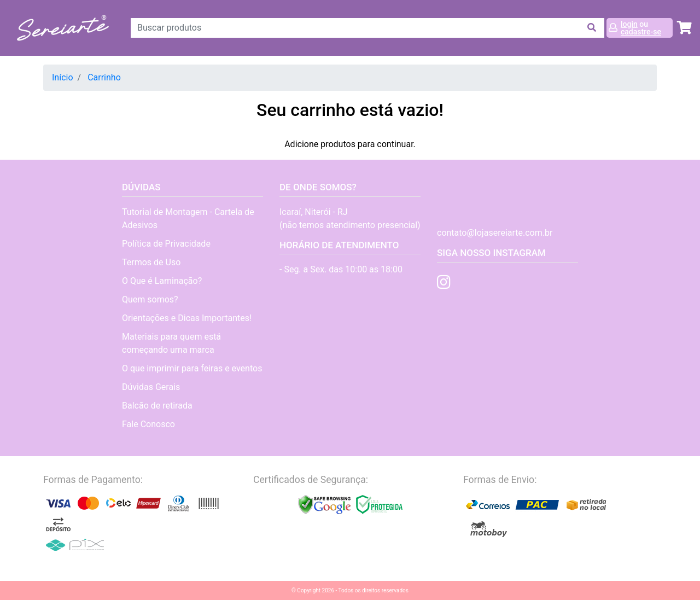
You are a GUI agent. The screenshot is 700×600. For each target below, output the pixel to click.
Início (63, 77)
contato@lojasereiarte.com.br (495, 233)
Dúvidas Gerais (151, 387)
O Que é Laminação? (162, 281)
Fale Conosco (148, 424)
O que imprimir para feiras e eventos (192, 368)
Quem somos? (150, 299)
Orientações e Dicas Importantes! (187, 318)
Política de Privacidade (166, 244)
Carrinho (104, 77)
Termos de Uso (151, 262)
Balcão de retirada (157, 406)
